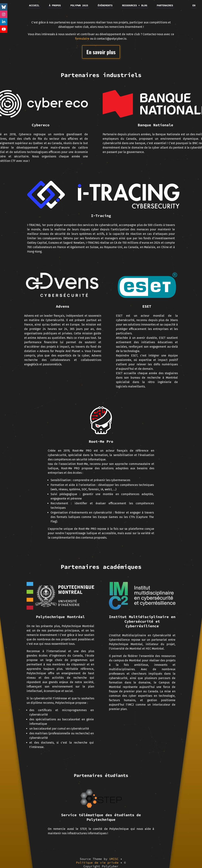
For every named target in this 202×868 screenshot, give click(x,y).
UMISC (114, 859)
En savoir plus (101, 52)
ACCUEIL (34, 5)
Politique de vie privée (97, 862)
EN (194, 5)
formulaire (82, 39)
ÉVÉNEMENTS (105, 5)
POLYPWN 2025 (79, 5)
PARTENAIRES (165, 5)
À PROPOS (55, 5)
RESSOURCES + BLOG (135, 5)
